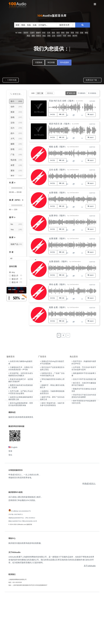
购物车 (92, 115)
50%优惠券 (64, 62)
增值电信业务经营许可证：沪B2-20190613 (22, 567)
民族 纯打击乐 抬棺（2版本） (62, 101)
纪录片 (59, 36)
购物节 (38, 33)
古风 (49, 33)
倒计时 (75, 36)
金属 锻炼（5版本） (58, 193)
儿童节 (32, 33)
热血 (44, 36)
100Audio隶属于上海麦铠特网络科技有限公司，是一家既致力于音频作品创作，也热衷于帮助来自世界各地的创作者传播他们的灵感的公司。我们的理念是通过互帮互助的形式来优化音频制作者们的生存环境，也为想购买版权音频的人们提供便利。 (51, 609)
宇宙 (77, 33)
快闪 (58, 33)
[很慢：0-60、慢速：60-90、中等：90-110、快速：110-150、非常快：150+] (23, 200)
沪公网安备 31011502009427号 (21, 561)
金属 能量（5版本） (58, 238)
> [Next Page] (68, 335)
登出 (10, 504)
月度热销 (39, 62)
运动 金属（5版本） (58, 170)
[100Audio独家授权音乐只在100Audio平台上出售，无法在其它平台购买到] (15, 237)
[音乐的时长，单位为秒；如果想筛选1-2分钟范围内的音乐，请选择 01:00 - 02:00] (15, 183)
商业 (28, 36)
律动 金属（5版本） (58, 284)
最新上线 (72, 93)
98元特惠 (51, 62)
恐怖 (67, 33)
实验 (82, 33)
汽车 (65, 36)
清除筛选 (50, 93)
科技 (44, 33)
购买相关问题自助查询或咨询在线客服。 (26, 593)
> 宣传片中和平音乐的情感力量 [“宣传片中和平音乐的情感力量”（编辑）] (84, 429)
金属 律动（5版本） (58, 216)
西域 (63, 33)
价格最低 (93, 93)
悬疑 (53, 33)
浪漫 (72, 33)
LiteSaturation (74, 147)
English (13, 497)
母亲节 (26, 33)
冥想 (49, 36)
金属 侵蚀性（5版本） (59, 261)
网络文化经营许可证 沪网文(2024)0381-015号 (23, 571)
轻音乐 (39, 36)
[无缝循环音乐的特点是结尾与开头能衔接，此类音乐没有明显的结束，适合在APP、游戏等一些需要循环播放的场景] (15, 217)
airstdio (81, 101)
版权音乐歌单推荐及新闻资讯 (21, 467)
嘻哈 (86, 33)
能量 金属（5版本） (58, 307)
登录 (10, 501)
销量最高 (82, 93)
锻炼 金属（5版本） (58, 147)
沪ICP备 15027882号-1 (16, 564)
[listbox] (66, 25)
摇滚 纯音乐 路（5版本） (60, 124)
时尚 (69, 36)
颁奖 (33, 36)
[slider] (10, 188)
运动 (54, 36)
